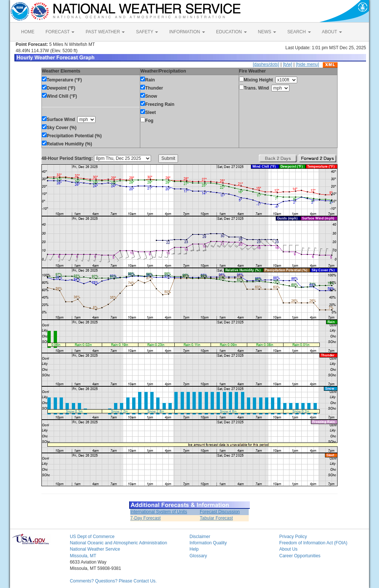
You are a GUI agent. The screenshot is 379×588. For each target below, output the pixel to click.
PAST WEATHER (105, 32)
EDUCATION (232, 32)
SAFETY (147, 32)
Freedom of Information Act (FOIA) (313, 543)
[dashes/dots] (266, 64)
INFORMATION (187, 32)
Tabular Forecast (216, 518)
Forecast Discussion (220, 512)
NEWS (267, 32)
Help (194, 549)
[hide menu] (307, 64)
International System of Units (159, 512)
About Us (288, 549)
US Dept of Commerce (92, 537)
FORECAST (60, 32)
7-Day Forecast (145, 518)
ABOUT (332, 32)
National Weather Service (95, 549)
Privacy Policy (293, 537)
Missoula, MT (83, 556)
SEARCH (299, 32)
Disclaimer (200, 537)
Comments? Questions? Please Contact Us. (113, 581)
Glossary (198, 556)
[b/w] (287, 64)
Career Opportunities (300, 556)
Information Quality (208, 543)
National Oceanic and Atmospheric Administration (119, 543)
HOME (28, 32)
